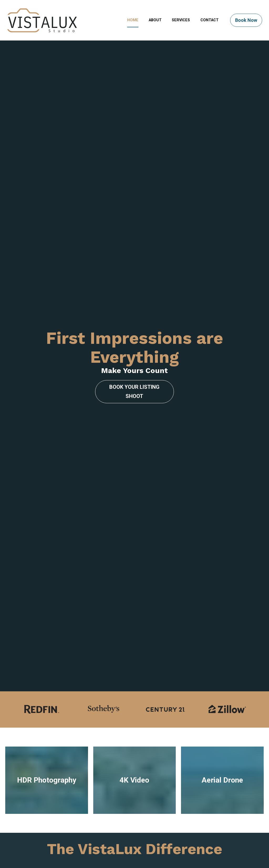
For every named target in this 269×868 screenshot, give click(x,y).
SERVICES (181, 20)
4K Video (134, 673)
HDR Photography (47, 673)
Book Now (246, 20)
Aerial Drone (222, 673)
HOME (133, 20)
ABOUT (155, 20)
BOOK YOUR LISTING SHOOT (134, 338)
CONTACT (209, 20)
